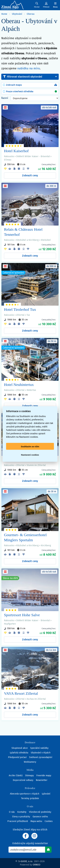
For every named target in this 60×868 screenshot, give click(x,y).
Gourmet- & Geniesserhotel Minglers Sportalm (25, 537)
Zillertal (20, 315)
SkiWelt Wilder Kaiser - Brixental (33, 156)
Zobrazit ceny (30, 175)
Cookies (49, 821)
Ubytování (17, 14)
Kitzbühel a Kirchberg (27, 240)
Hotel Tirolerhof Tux (20, 309)
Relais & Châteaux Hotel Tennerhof (23, 232)
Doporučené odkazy (23, 780)
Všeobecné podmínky (40, 812)
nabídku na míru (29, 68)
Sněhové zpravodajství (41, 757)
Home (4, 14)
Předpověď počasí (17, 757)
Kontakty (22, 812)
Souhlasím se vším (30, 446)
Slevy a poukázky (21, 817)
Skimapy (29, 776)
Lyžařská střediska (19, 753)
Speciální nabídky (39, 748)
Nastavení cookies (30, 455)
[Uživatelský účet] (37, 5)
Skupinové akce (20, 748)
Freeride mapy (44, 776)
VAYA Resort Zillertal (21, 693)
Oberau (31, 14)
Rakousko (9, 156)
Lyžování (46, 794)
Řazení (5, 98)
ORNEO (37, 865)
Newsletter (42, 780)
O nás (12, 812)
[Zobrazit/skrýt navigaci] (55, 5)
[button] (30, 77)
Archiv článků (16, 776)
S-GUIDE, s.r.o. (26, 861)
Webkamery (30, 762)
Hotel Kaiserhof (16, 151)
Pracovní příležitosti (18, 821)
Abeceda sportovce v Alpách (25, 794)
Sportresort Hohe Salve (22, 615)
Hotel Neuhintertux (19, 385)
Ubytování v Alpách (41, 753)
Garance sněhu (40, 817)
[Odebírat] (48, 850)
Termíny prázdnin (30, 798)
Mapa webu (36, 821)
